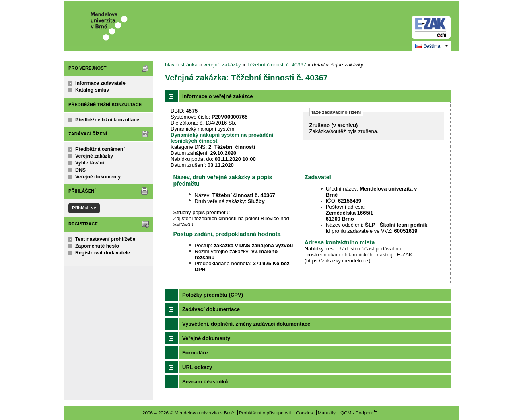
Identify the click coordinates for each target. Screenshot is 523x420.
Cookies (304, 413)
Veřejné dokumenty (98, 177)
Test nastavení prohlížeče (105, 239)
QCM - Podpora (357, 413)
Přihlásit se (84, 208)
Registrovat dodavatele (103, 253)
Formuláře (195, 353)
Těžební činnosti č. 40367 (276, 65)
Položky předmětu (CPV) (213, 295)
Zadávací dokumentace (211, 309)
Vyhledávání (90, 163)
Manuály (327, 413)
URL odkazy (197, 367)
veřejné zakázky (222, 65)
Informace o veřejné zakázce (218, 96)
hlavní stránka (181, 65)
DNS (80, 170)
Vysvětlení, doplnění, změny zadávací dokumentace (246, 324)
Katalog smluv (92, 90)
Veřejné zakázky (94, 156)
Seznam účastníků (205, 382)
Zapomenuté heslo (97, 246)
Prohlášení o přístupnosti (265, 413)
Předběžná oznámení (100, 149)
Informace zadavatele (100, 83)
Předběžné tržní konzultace (107, 120)
